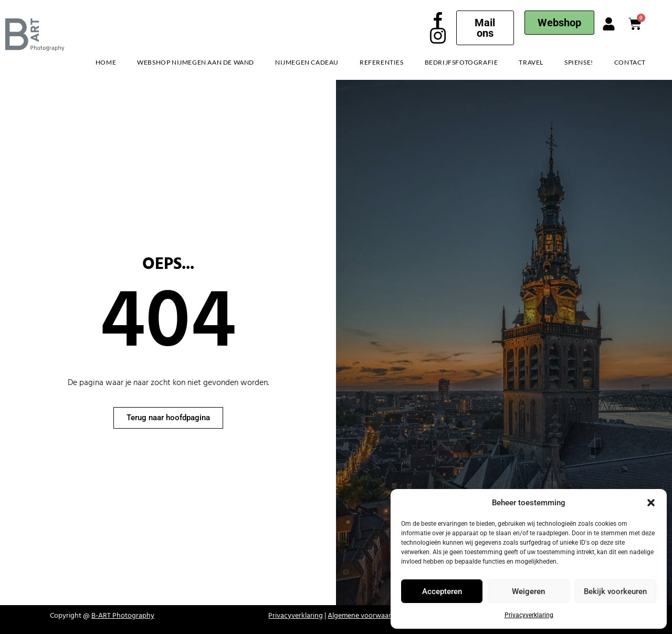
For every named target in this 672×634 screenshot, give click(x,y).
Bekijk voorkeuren (615, 591)
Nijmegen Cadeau (307, 62)
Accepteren (442, 591)
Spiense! (579, 62)
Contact (630, 62)
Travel (531, 62)
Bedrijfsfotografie (461, 62)
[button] (651, 503)
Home (106, 62)
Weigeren (528, 591)
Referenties (382, 62)
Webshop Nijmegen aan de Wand (196, 62)
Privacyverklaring (529, 615)
